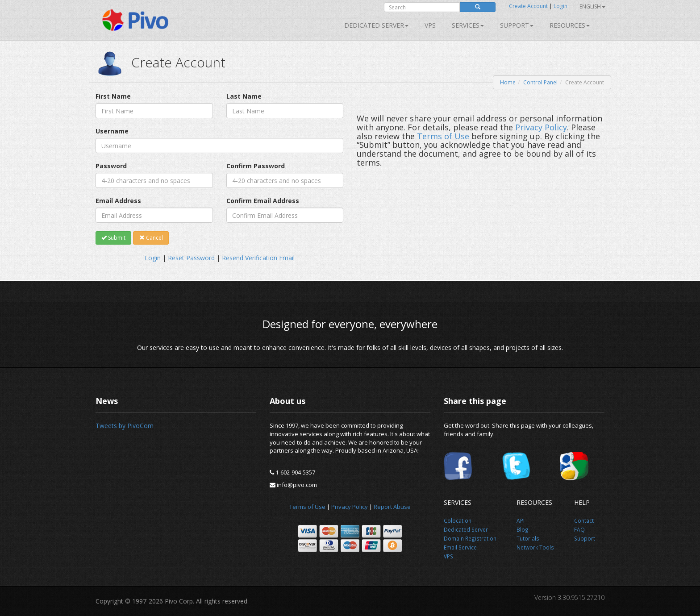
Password (111, 166)
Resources (570, 25)
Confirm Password (256, 166)
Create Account (528, 6)
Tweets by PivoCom (125, 426)
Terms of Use (443, 136)
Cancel (151, 238)
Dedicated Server (376, 25)
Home (508, 82)
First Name (113, 96)
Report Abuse (392, 507)
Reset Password (191, 258)
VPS (430, 25)
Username (112, 131)
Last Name (244, 96)
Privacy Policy (541, 127)
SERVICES (468, 25)
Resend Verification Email (258, 258)
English (592, 6)
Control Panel (540, 82)
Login (560, 6)
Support (517, 25)
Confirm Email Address (263, 201)
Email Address (118, 201)
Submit (113, 238)
